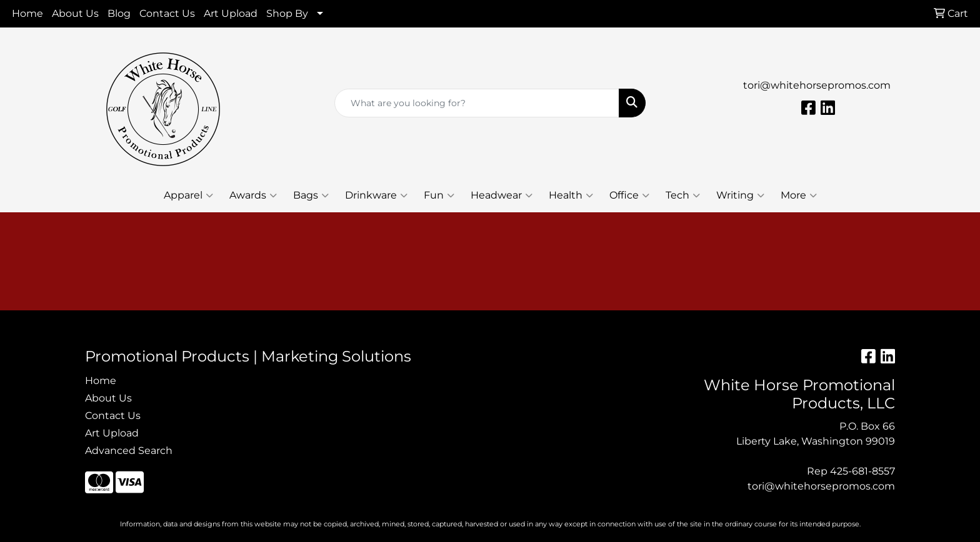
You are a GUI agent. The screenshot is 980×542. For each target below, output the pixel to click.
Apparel (188, 195)
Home (27, 13)
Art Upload (231, 13)
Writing (740, 195)
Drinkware (376, 195)
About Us (75, 13)
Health (571, 195)
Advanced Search (129, 451)
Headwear (502, 195)
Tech (683, 195)
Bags (311, 195)
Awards (253, 195)
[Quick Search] (477, 103)
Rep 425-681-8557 (851, 471)
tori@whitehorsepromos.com (817, 85)
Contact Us (167, 13)
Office (629, 195)
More (799, 195)
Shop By (287, 13)
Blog (119, 13)
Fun (439, 195)
